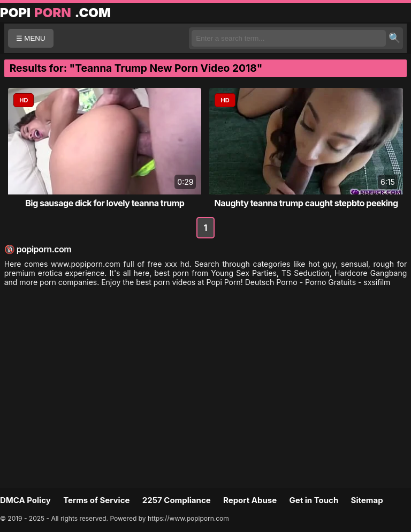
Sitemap (367, 500)
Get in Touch (314, 500)
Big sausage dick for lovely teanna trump (105, 203)
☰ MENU (31, 38)
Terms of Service (96, 500)
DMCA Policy (25, 500)
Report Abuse (250, 500)
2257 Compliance (177, 500)
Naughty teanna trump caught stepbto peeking (306, 203)
